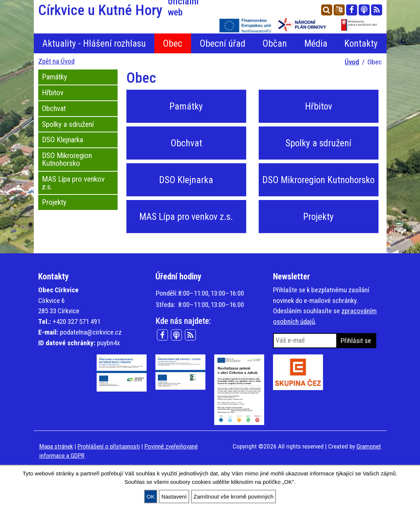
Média (316, 43)
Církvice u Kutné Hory (122, 10)
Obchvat (54, 108)
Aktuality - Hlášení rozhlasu (94, 43)
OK (151, 497)
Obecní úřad (222, 43)
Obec (173, 43)
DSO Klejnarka (62, 140)
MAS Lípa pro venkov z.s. (73, 183)
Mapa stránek (56, 446)
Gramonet (369, 446)
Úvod (352, 62)
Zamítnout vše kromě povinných (234, 497)
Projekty (54, 202)
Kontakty (361, 43)
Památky (55, 77)
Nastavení (174, 497)
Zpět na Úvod (56, 61)
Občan (275, 43)
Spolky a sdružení (68, 124)
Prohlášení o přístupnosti (109, 446)
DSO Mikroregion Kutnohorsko (67, 159)
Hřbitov (53, 93)
